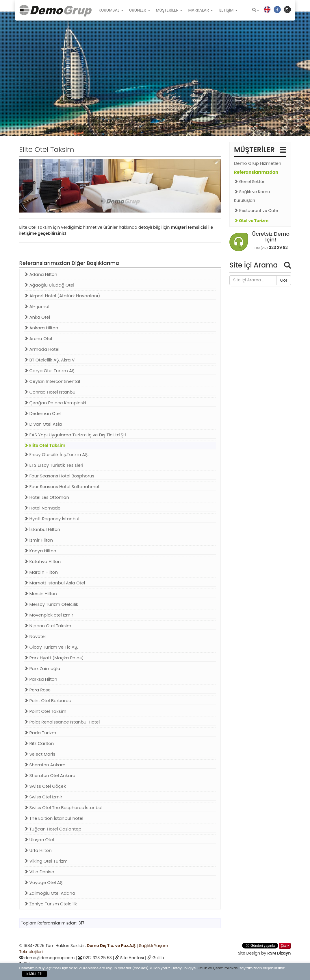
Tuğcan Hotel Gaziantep (53, 829)
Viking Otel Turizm (46, 861)
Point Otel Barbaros (48, 701)
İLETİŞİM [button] (228, 10)
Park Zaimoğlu (42, 668)
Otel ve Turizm (251, 221)
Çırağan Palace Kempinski (55, 403)
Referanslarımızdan (256, 172)
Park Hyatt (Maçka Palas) (54, 658)
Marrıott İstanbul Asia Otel (55, 583)
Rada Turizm (40, 733)
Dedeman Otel (42, 413)
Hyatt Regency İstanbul (52, 519)
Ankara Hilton (41, 328)
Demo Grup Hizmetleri (258, 163)
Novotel (35, 636)
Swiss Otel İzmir (43, 797)
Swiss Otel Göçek (45, 786)
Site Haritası (132, 958)
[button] (256, 10)
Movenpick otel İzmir (49, 615)
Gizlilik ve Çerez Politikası (218, 968)
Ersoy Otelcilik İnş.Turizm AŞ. (56, 454)
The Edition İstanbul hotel (54, 818)
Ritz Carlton (39, 743)
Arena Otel (38, 338)
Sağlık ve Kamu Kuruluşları (252, 196)
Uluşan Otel (39, 840)
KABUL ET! (35, 974)
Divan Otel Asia (43, 424)
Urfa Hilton (38, 850)
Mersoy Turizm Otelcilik (51, 604)
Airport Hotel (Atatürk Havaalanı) (62, 296)
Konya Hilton (40, 551)
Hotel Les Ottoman (47, 497)
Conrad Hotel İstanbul (50, 392)
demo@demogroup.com (49, 958)
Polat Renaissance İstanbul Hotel (62, 722)
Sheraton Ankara (45, 765)
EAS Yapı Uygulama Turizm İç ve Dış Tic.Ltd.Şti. (75, 435)
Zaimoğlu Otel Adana (50, 893)
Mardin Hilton (41, 572)
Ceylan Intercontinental (52, 381)
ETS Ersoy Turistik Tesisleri (54, 465)
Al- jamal (37, 306)
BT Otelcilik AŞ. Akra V (49, 360)
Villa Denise (39, 872)
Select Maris (40, 754)
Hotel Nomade (42, 508)
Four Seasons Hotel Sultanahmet (62, 487)
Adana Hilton (41, 274)
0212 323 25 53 (98, 958)
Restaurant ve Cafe (256, 211)
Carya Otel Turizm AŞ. (50, 371)
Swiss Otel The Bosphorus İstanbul (63, 808)
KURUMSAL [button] (111, 10)
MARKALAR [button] (201, 10)
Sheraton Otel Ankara (50, 775)
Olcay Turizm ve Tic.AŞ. (51, 647)
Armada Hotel (42, 349)
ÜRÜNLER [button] (140, 10)
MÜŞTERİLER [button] (169, 10)
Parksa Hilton (41, 679)
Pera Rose (37, 690)
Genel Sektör (249, 182)
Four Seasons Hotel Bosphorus (59, 476)
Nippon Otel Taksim (48, 626)
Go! (283, 280)
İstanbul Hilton (42, 529)
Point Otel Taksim (45, 711)
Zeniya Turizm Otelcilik (51, 904)
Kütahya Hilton (42, 561)
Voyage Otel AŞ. (44, 882)
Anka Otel (37, 317)
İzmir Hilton (39, 540)
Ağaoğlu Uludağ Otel (49, 285)
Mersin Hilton (40, 594)
